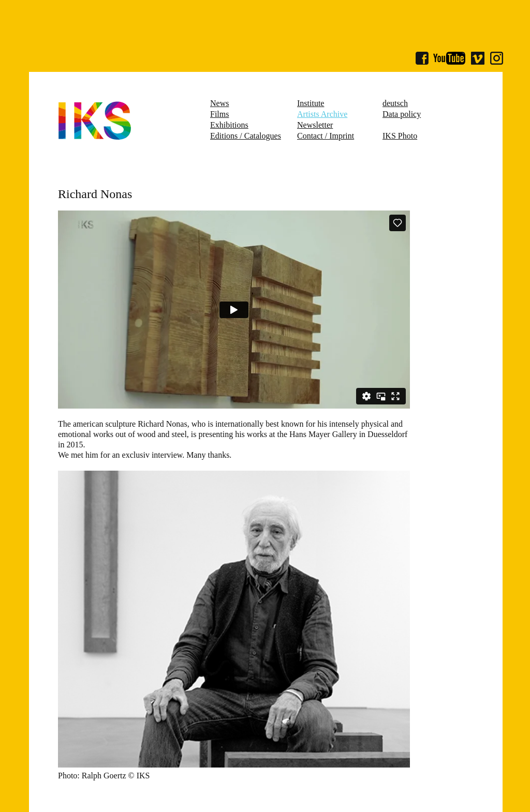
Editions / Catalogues (246, 136)
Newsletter (315, 125)
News (219, 103)
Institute (311, 103)
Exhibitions (229, 125)
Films (219, 114)
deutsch (395, 103)
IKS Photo (400, 136)
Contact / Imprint (326, 136)
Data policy (402, 114)
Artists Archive (322, 114)
